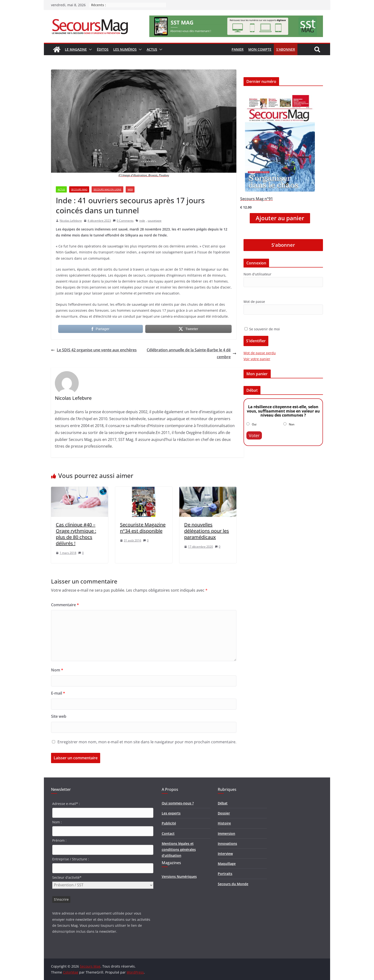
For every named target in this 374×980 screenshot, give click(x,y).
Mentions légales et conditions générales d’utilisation (179, 849)
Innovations (227, 843)
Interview (225, 854)
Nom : (57, 822)
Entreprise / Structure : (71, 859)
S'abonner (283, 245)
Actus (152, 49)
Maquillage (227, 864)
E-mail (58, 693)
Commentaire (65, 605)
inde (142, 221)
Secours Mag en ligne (107, 189)
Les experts (171, 813)
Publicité (169, 823)
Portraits (225, 874)
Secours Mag (79, 189)
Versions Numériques (179, 876)
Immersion (226, 833)
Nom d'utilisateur (257, 274)
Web (130, 189)
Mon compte (260, 49)
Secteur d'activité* (67, 877)
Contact (168, 833)
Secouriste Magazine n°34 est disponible (143, 528)
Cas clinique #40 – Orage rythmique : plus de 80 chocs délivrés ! (76, 534)
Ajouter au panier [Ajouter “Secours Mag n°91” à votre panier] (280, 218)
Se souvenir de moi (262, 329)
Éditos (103, 49)
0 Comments (123, 221)
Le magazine (76, 49)
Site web (59, 716)
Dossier (224, 813)
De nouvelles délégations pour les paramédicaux (207, 531)
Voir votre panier (257, 359)
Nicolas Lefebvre (71, 221)
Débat (223, 803)
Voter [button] (254, 435)
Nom (57, 670)
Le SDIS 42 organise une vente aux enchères (94, 350)
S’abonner (286, 49)
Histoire (224, 823)
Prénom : (59, 840)
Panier (238, 49)
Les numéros (125, 49)
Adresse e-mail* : (66, 804)
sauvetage (155, 221)
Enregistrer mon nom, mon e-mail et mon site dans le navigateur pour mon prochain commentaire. (147, 742)
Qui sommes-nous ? (178, 803)
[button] (89, 49)
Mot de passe (254, 302)
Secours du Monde (233, 884)
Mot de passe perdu (260, 353)
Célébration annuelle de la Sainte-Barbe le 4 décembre (192, 353)
